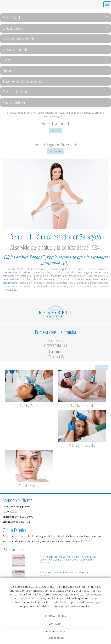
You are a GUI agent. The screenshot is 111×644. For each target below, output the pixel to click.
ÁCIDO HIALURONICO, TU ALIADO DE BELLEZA (65, 572)
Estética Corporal (56, 28)
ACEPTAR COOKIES (55, 631)
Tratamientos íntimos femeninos (23, 81)
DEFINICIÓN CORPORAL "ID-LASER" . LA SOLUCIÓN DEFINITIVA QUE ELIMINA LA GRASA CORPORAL (68, 558)
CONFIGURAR (55, 624)
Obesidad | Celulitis (15, 49)
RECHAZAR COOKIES (56, 616)
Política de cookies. (56, 638)
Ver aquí (56, 130)
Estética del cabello (15, 92)
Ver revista (55, 151)
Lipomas (8, 70)
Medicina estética (14, 102)
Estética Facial (56, 18)
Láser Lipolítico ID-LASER (18, 39)
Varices (7, 60)
